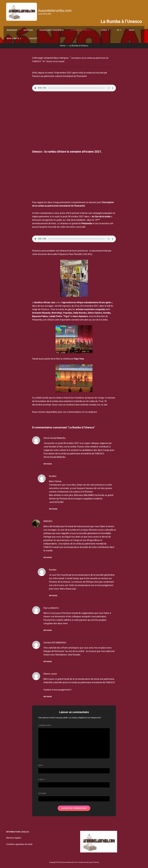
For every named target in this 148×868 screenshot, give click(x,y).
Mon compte (12, 38)
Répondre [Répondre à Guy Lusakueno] (48, 630)
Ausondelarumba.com (56, 11)
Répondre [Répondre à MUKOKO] (48, 557)
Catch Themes (94, 862)
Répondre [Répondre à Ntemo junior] (48, 697)
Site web (42, 793)
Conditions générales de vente (19, 844)
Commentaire (45, 725)
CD (109, 28)
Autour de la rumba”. (57, 61)
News (121, 28)
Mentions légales (14, 838)
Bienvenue (11, 28)
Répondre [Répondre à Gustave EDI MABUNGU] (48, 662)
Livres (98, 28)
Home (63, 46)
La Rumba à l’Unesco (77, 28)
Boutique (27, 28)
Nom (41, 765)
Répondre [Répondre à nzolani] (53, 509)
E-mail (42, 779)
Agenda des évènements (49, 28)
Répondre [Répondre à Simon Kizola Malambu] (48, 464)
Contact (30, 38)
